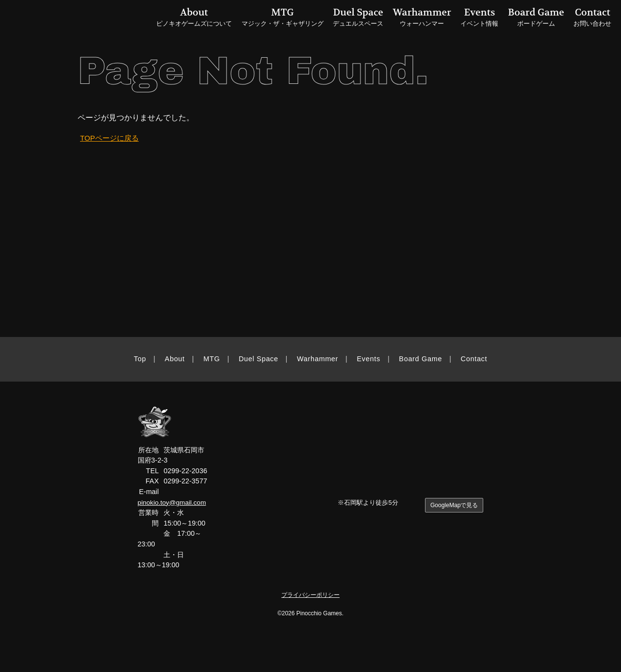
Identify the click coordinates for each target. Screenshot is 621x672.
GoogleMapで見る (453, 505)
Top (140, 359)
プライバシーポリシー (310, 595)
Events (369, 359)
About (175, 359)
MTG (212, 359)
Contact (474, 359)
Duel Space (259, 359)
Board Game (420, 359)
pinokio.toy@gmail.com (173, 502)
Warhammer (318, 359)
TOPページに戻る (111, 138)
